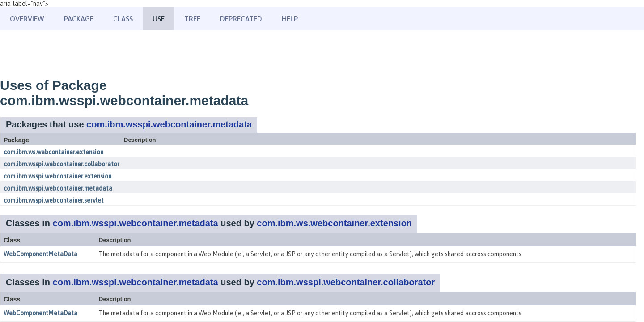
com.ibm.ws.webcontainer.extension (53, 152)
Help (290, 19)
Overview (27, 19)
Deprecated (241, 19)
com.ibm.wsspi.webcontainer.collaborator (61, 164)
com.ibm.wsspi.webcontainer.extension (57, 176)
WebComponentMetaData (40, 254)
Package (79, 19)
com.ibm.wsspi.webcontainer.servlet (54, 200)
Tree (192, 19)
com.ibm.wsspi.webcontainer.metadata (169, 124)
